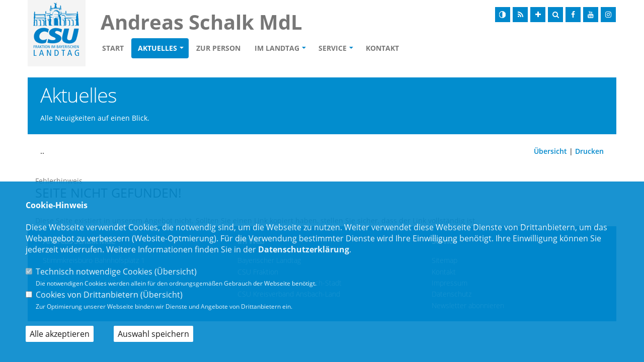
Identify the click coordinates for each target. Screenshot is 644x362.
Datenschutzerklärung (304, 249)
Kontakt (382, 48)
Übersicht (550, 151)
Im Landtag (277, 48)
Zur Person (218, 48)
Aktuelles (157, 48)
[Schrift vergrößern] (538, 15)
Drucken (589, 151)
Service (333, 48)
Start (113, 48)
